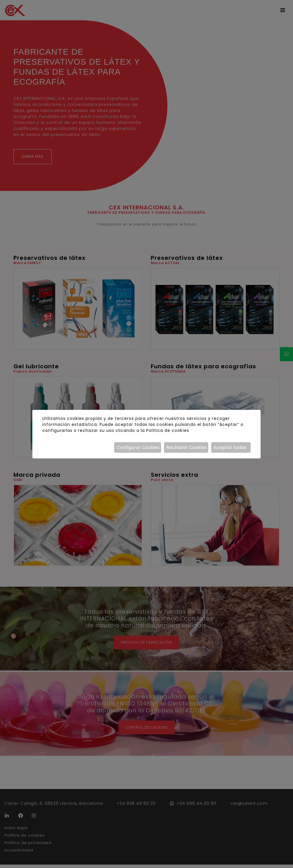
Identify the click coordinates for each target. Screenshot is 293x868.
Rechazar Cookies (186, 447)
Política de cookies (168, 430)
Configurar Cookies (138, 447)
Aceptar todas (230, 447)
